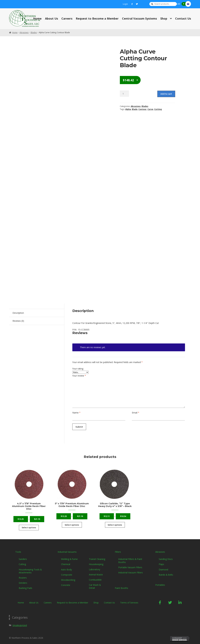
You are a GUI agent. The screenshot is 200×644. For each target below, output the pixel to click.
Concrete (66, 583)
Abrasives (24, 32)
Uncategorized (20, 623)
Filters (118, 549)
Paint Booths (121, 586)
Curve (150, 109)
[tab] (37, 313)
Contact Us (183, 18)
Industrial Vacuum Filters (131, 570)
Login (125, 4)
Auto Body (66, 567)
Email (136, 413)
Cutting (158, 109)
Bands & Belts (166, 573)
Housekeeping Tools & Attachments (30, 569)
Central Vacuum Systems (139, 18)
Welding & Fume (69, 557)
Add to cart (166, 94)
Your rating (78, 369)
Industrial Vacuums (67, 549)
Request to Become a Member (97, 18)
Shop (164, 18)
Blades (34, 32)
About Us (51, 18)
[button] (160, 600)
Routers (23, 575)
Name (76, 413)
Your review (79, 376)
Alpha (128, 109)
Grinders (23, 581)
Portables (160, 583)
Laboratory (95, 567)
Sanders (23, 557)
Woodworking (68, 578)
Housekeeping (96, 562)
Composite (67, 573)
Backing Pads (25, 586)
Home (37, 18)
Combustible (95, 578)
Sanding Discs (166, 557)
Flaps (161, 562)
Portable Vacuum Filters (130, 565)
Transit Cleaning (97, 557)
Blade (135, 109)
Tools (18, 549)
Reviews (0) (18, 321)
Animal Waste (96, 572)
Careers (67, 18)
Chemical (66, 562)
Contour (142, 109)
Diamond (163, 567)
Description (18, 313)
